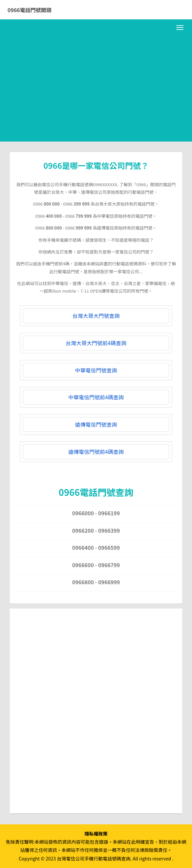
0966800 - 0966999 (96, 582)
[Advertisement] (96, 92)
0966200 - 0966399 (96, 530)
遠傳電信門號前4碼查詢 (96, 452)
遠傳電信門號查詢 (96, 424)
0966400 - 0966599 (96, 547)
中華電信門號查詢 (96, 370)
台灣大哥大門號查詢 (96, 316)
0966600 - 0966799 (96, 565)
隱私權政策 (96, 834)
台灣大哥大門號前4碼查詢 (96, 343)
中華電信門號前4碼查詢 (96, 397)
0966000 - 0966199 (96, 513)
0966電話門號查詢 (96, 492)
